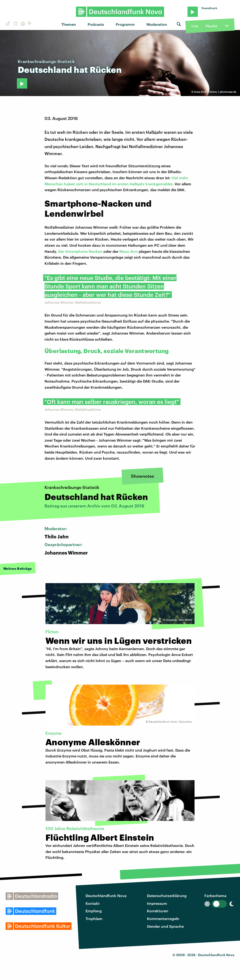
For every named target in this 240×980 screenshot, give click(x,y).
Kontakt (93, 903)
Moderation (157, 24)
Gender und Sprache (165, 926)
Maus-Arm (129, 251)
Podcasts (96, 24)
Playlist (212, 26)
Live (195, 26)
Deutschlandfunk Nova (106, 896)
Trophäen (94, 919)
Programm (125, 24)
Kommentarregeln (163, 919)
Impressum (157, 903)
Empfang (94, 911)
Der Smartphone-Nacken (80, 251)
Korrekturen (158, 911)
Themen (69, 24)
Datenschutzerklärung (167, 896)
